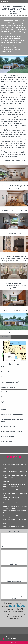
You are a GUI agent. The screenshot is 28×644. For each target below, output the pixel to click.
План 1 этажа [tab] (6, 337)
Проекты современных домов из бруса (14, 526)
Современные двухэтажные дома (12, 487)
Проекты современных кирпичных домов (14, 519)
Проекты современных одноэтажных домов (15, 464)
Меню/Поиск (14, 642)
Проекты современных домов (11, 462)
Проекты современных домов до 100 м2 (14, 484)
